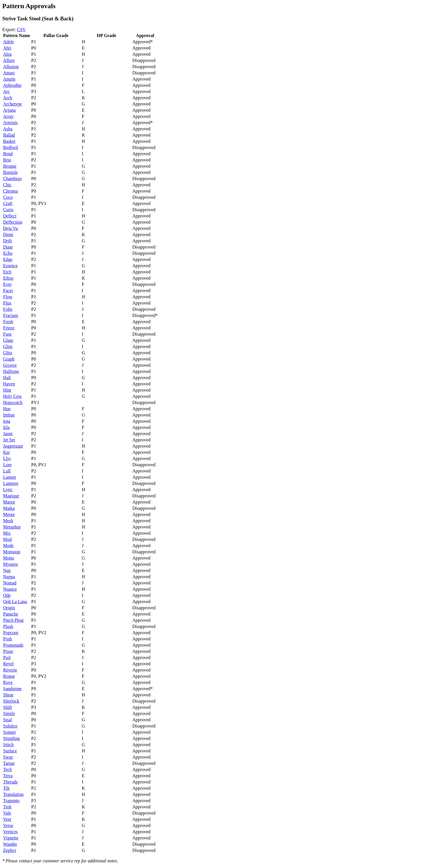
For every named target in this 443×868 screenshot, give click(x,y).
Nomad (10, 583)
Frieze (9, 328)
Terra (8, 776)
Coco (8, 197)
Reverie (10, 670)
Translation (13, 794)
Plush (8, 626)
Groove (10, 365)
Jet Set (9, 440)
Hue (7, 409)
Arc (6, 91)
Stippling (11, 738)
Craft (8, 203)
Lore (7, 465)
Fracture (11, 315)
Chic (7, 185)
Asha (8, 129)
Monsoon (12, 552)
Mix (7, 533)
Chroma (10, 191)
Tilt (6, 788)
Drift (7, 241)
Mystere (10, 564)
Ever (7, 284)
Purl (7, 658)
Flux (7, 303)
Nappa (9, 577)
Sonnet (9, 732)
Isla (6, 427)
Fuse (7, 334)
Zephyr (10, 850)
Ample (9, 79)
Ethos (8, 278)
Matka (9, 508)
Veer (7, 819)
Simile (9, 713)
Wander (10, 844)
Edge (8, 259)
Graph (9, 359)
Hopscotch (13, 402)
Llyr (7, 458)
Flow (8, 297)
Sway (8, 757)
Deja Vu (11, 228)
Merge (9, 514)
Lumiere (11, 483)
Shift (7, 707)
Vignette (11, 838)
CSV (21, 30)
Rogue (9, 676)
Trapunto (11, 801)
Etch (7, 272)
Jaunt (8, 434)
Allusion (11, 67)
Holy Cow (12, 396)
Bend (8, 154)
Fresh (8, 322)
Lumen (9, 477)
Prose (8, 651)
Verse (8, 825)
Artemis (10, 123)
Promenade (13, 645)
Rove (8, 682)
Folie (8, 309)
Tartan (9, 763)
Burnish (10, 172)
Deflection (13, 222)
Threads (10, 782)
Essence (10, 266)
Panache (11, 614)
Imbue (9, 415)
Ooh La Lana (15, 602)
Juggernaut (13, 446)
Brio (7, 160)
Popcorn (11, 633)
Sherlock (11, 701)
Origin (9, 608)
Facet (8, 291)
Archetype (13, 104)
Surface (10, 751)
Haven (9, 384)
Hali (7, 378)
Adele (8, 42)
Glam (8, 340)
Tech (7, 769)
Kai (6, 452)
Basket (9, 141)
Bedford (10, 147)
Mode (8, 546)
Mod (7, 539)
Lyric (8, 490)
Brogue (10, 166)
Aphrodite (12, 85)
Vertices (10, 832)
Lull (7, 471)
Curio (8, 210)
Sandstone (12, 689)
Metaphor (12, 527)
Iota (7, 421)
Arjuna (9, 110)
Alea (7, 54)
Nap (7, 570)
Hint (7, 390)
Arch (8, 98)
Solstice (10, 726)
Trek (7, 807)
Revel (8, 664)
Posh (7, 639)
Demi (8, 235)
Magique (11, 496)
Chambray (13, 179)
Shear (8, 695)
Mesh (8, 521)
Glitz (8, 353)
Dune (8, 247)
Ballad (9, 135)
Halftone (11, 371)
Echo (8, 253)
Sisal (7, 720)
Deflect (10, 216)
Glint (8, 346)
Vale (7, 813)
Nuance (10, 589)
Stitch (8, 745)
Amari (9, 73)
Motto (9, 558)
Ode (7, 595)
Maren (9, 502)
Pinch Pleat (13, 620)
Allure (9, 60)
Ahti (7, 48)
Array (8, 116)
